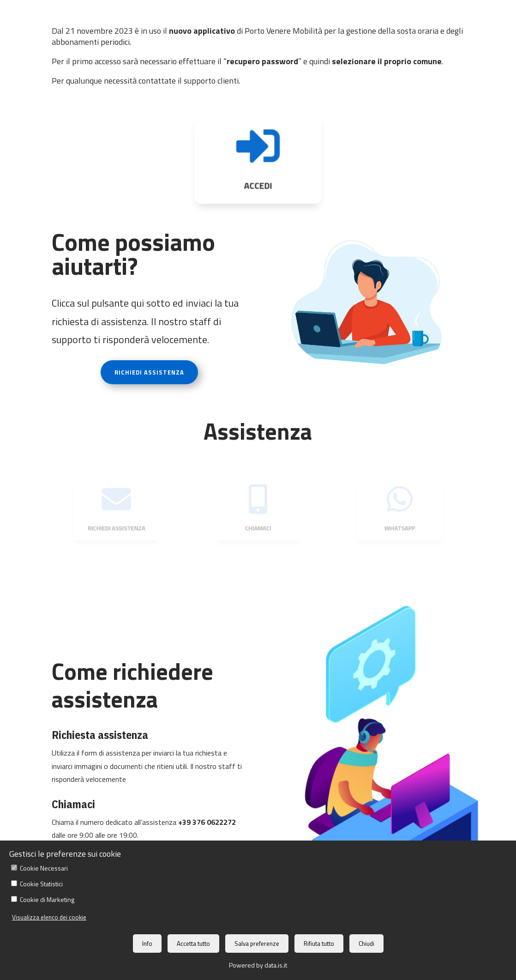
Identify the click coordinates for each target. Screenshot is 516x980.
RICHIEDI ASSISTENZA (149, 372)
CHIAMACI (258, 525)
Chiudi (366, 944)
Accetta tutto (193, 944)
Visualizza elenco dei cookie (49, 917)
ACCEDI (258, 183)
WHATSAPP (400, 525)
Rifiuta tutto (319, 944)
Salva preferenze (257, 944)
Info (147, 944)
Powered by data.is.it (258, 965)
